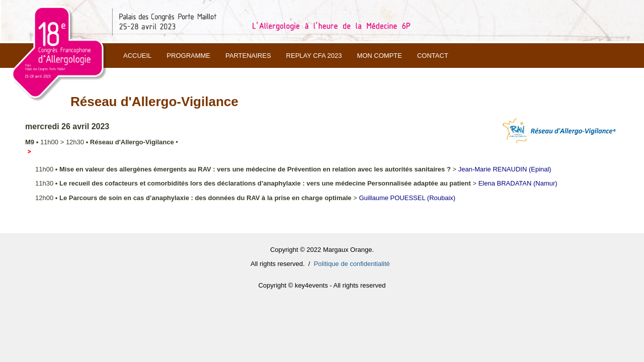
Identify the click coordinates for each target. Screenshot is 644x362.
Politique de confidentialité (352, 264)
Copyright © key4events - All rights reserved (322, 285)
